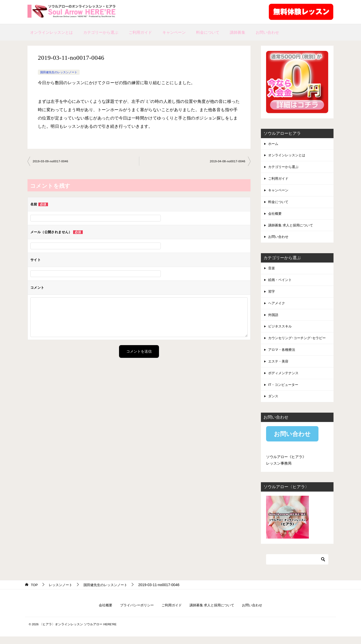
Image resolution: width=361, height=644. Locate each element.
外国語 (274, 319)
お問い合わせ (267, 32)
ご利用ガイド (140, 32)
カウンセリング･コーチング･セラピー (299, 343)
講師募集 (238, 32)
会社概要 (275, 216)
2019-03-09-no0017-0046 (51, 162)
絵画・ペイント (281, 283)
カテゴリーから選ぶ (101, 32)
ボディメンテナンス (284, 379)
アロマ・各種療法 (283, 355)
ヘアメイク (277, 307)
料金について (208, 32)
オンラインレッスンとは (51, 32)
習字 (272, 296)
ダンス (274, 403)
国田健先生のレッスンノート (60, 72)
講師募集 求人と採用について (292, 228)
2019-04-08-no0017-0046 (227, 162)
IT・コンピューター (284, 391)
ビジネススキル (281, 331)
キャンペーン (174, 32)
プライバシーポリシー (134, 613)
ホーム (274, 144)
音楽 (272, 271)
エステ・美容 (279, 367)
